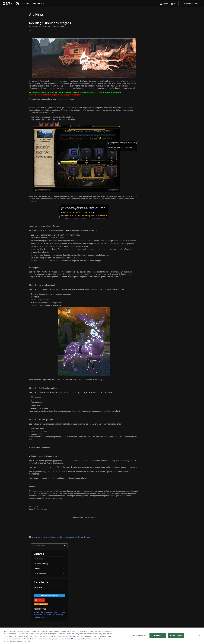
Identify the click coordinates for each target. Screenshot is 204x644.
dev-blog (78, 537)
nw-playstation (69, 537)
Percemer (35, 26)
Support (39, 4)
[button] (8, 4)
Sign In (164, 4)
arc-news (37, 612)
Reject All (158, 635)
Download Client (190, 4)
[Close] (200, 635)
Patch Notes (38, 559)
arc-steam (48, 615)
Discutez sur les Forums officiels (84, 518)
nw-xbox (60, 537)
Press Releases (40, 574)
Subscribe (40, 604)
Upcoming (38, 569)
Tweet (31, 30)
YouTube (39, 600)
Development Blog (41, 564)
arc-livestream (40, 617)
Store (26, 4)
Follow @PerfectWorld (50, 596)
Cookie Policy (29, 639)
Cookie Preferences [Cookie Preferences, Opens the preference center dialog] (138, 635)
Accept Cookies (176, 635)
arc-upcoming (58, 615)
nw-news (44, 537)
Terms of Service (72, 639)
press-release (47, 612)
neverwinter (36, 537)
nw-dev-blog (86, 537)
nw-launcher (52, 537)
